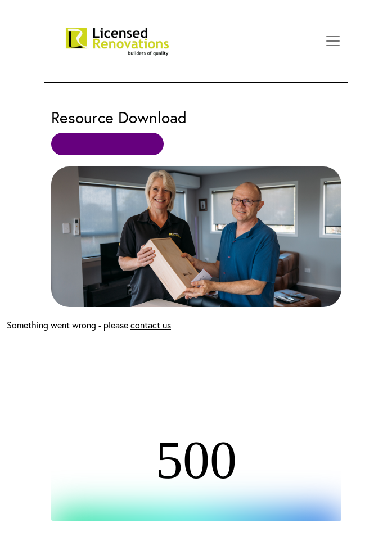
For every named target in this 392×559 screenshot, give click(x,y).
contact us (151, 325)
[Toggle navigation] (333, 41)
